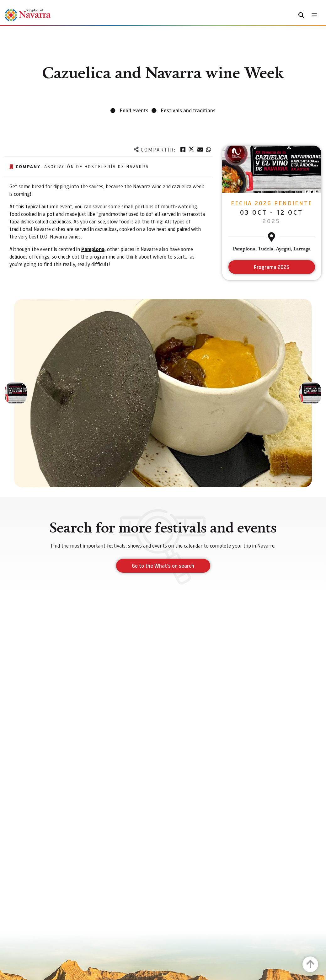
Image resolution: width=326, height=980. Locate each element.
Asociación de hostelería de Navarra (96, 166)
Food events (134, 110)
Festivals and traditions (188, 110)
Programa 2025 (272, 267)
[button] (16, 393)
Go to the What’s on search (163, 566)
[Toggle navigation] (314, 15)
